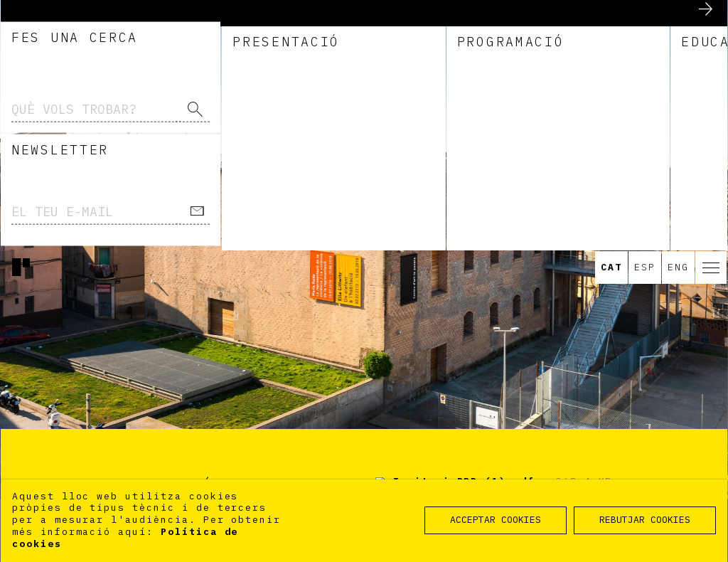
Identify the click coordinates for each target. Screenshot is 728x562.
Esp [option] (645, 17)
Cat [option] (611, 17)
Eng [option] (678, 17)
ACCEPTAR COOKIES (496, 520)
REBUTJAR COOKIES (645, 520)
